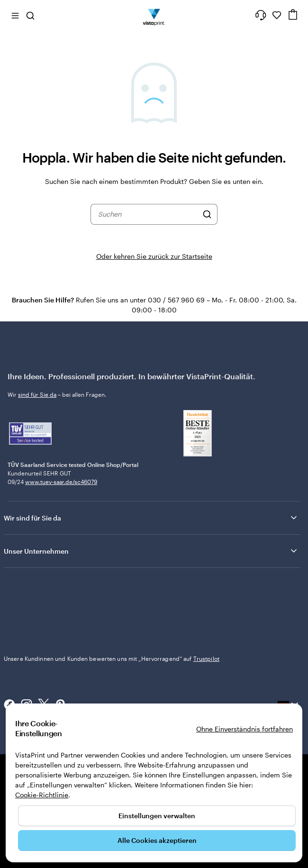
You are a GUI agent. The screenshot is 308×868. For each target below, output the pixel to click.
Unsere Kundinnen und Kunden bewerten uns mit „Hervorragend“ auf (112, 658)
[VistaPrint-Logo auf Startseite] (154, 15)
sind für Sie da (37, 394)
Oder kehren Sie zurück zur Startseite (154, 256)
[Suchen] (207, 214)
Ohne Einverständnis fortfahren (245, 729)
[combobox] (148, 214)
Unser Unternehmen (151, 551)
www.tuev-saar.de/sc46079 (61, 482)
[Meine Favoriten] (277, 15)
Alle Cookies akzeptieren (157, 840)
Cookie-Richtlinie (42, 795)
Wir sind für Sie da (151, 518)
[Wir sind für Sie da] (261, 15)
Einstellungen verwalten (157, 816)
